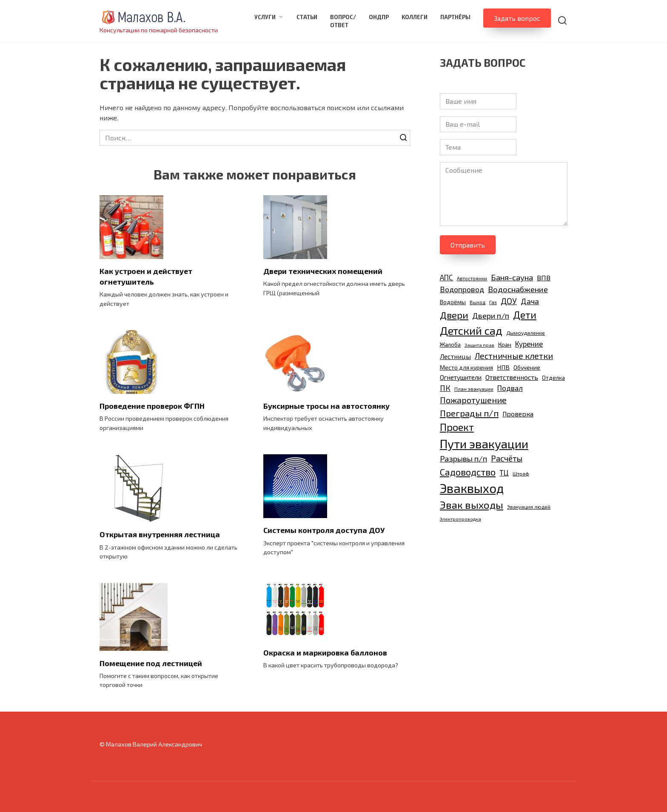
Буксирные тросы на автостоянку (326, 406)
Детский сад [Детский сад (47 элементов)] (471, 330)
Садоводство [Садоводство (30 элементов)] (468, 472)
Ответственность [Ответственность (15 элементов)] (512, 377)
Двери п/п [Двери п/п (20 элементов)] (491, 316)
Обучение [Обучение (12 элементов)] (527, 367)
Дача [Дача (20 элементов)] (530, 301)
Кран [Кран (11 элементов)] (505, 345)
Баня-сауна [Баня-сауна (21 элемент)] (512, 277)
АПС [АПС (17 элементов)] (446, 277)
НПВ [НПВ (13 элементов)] (503, 367)
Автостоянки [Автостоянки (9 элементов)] (472, 278)
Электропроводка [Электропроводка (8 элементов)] (460, 519)
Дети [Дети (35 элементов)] (525, 315)
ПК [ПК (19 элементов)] (445, 388)
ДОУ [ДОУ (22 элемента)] (509, 301)
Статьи (307, 17)
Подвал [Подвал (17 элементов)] (510, 388)
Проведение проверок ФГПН (152, 406)
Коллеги (415, 17)
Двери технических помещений (323, 271)
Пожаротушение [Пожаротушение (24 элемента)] (473, 400)
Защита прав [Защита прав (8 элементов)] (479, 345)
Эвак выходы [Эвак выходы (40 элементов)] (472, 505)
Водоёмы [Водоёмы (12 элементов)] (453, 302)
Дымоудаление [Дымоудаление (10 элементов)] (526, 333)
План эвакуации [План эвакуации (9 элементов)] (474, 389)
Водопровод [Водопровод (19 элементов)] (462, 289)
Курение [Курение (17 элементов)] (529, 344)
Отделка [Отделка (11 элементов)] (553, 378)
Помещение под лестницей (151, 663)
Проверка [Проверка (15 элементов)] (518, 414)
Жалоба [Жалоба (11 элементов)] (450, 345)
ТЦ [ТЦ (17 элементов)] (504, 473)
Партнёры (455, 17)
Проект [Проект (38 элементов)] (457, 427)
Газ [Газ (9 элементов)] (493, 302)
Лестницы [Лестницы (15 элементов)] (455, 356)
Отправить (468, 245)
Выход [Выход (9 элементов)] (477, 302)
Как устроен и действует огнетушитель (146, 276)
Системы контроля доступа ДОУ (324, 530)
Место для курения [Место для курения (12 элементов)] (466, 367)
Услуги (265, 17)
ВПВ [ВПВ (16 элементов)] (544, 278)
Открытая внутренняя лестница (160, 534)
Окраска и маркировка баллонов (325, 652)
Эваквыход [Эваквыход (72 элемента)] (472, 488)
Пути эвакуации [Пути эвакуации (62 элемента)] (484, 444)
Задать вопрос (517, 18)
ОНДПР (379, 17)
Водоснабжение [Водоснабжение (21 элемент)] (518, 289)
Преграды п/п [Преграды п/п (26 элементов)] (469, 413)
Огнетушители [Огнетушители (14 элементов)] (461, 377)
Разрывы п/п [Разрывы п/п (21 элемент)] (463, 458)
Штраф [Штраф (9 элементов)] (521, 473)
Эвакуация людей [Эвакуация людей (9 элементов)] (529, 507)
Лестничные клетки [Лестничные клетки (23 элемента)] (514, 356)
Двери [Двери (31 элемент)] (454, 315)
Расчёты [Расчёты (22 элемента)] (507, 458)
